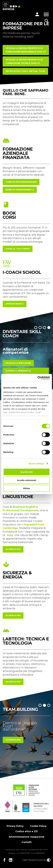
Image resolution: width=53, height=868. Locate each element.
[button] (36, 328)
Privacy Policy (15, 826)
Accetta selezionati (26, 480)
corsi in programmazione (21, 182)
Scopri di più (13, 740)
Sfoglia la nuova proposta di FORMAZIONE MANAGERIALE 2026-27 (26, 50)
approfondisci (15, 304)
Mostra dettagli (36, 463)
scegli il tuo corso (18, 249)
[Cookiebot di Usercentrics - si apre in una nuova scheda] (38, 378)
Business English (24, 507)
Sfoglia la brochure (18, 363)
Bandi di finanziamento (20, 190)
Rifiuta (26, 488)
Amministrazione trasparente (27, 837)
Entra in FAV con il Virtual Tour (25, 71)
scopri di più (13, 549)
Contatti (27, 842)
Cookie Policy (38, 826)
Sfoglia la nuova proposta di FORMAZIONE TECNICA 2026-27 (24, 61)
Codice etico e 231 (27, 831)
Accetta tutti (26, 472)
